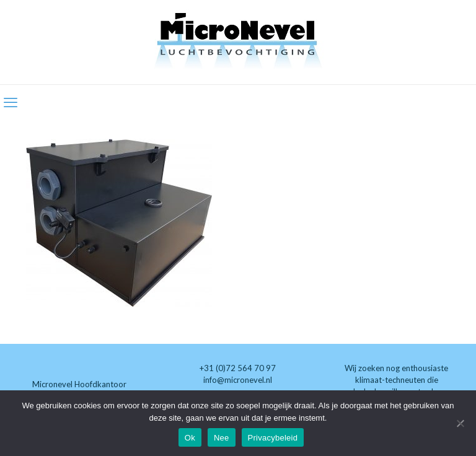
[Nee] (461, 423)
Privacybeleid (273, 438)
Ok (190, 438)
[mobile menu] (11, 102)
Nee (222, 438)
